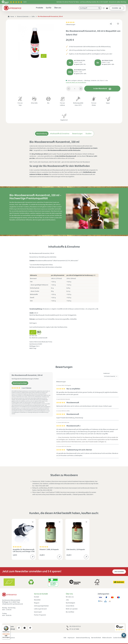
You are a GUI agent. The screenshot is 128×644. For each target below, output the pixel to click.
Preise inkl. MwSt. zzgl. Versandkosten (76, 82)
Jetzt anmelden (119, 572)
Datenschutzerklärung (83, 638)
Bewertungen (77, 134)
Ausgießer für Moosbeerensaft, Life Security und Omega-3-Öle (24, 551)
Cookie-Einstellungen (120, 638)
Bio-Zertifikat (70, 612)
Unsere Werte (70, 606)
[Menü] (9, 626)
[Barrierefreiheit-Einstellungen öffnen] (124, 635)
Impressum (71, 638)
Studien (89, 134)
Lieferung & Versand (40, 609)
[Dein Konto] (117, 8)
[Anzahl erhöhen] (81, 89)
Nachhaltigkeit (70, 603)
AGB (65, 638)
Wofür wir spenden (72, 609)
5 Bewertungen (71, 25)
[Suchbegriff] (88, 8)
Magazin (37, 603)
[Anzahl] (75, 89)
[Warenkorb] (107, 8)
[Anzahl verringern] (69, 89)
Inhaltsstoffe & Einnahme (60, 134)
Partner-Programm (40, 615)
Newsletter (37, 600)
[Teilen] (111, 23)
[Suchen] (99, 8)
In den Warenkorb (102, 89)
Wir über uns (70, 597)
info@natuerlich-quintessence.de (13, 604)
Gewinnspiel (38, 612)
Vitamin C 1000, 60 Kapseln (49, 550)
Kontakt (36, 597)
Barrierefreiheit (96, 638)
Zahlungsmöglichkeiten (41, 606)
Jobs (67, 600)
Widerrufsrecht (107, 638)
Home (12, 17)
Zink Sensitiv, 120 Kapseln (76, 550)
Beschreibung (42, 134)
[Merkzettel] (103, 8)
